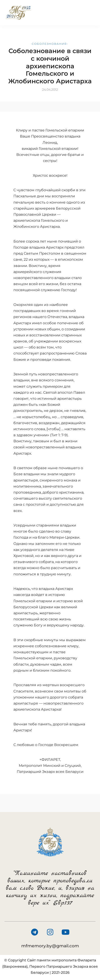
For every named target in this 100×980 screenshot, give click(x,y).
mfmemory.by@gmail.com (50, 946)
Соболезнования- (50, 44)
